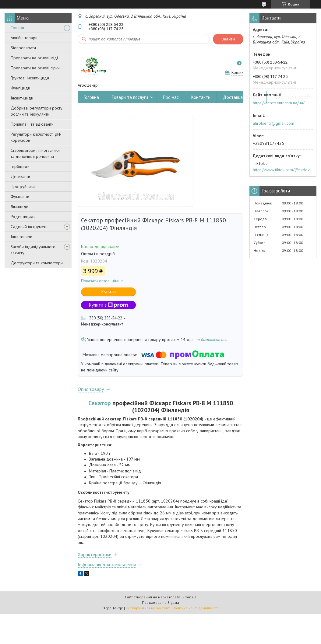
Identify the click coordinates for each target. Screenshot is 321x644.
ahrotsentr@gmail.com (273, 123)
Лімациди (19, 207)
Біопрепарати (23, 48)
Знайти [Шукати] (228, 39)
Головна (91, 97)
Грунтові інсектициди (30, 78)
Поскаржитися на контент (148, 608)
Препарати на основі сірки (35, 68)
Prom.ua (189, 597)
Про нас (171, 97)
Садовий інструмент (29, 227)
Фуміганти (20, 197)
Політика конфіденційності (196, 608)
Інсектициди (22, 98)
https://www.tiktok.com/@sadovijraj (283, 170)
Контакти (201, 97)
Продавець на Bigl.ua (160, 602)
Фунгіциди (20, 88)
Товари (17, 28)
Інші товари (21, 237)
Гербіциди (20, 166)
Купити (109, 292)
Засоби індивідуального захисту (33, 250)
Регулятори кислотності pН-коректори (36, 137)
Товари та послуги (130, 97)
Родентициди (23, 217)
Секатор (100, 403)
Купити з (108, 305)
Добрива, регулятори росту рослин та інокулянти (37, 111)
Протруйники (23, 186)
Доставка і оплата (242, 97)
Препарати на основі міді (34, 58)
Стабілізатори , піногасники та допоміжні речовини (35, 153)
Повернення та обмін (294, 97)
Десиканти (20, 176)
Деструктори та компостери (37, 263)
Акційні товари (24, 38)
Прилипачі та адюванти (32, 124)
